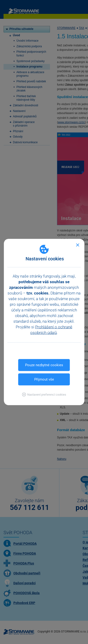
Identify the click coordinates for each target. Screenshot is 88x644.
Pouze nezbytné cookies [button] (44, 365)
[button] (44, 395)
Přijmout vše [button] (44, 379)
